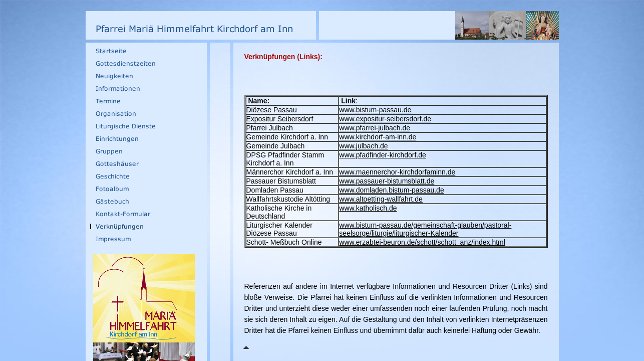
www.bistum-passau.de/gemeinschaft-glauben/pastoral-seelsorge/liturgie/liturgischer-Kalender (425, 229)
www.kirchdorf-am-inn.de (378, 137)
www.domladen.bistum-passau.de (391, 190)
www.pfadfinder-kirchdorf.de (383, 155)
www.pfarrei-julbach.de (375, 128)
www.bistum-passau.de (375, 110)
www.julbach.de (363, 146)
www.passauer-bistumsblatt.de (387, 181)
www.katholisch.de (368, 208)
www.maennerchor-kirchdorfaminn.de (397, 172)
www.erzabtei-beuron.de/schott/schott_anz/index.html (422, 242)
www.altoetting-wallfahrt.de (381, 199)
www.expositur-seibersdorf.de (385, 119)
